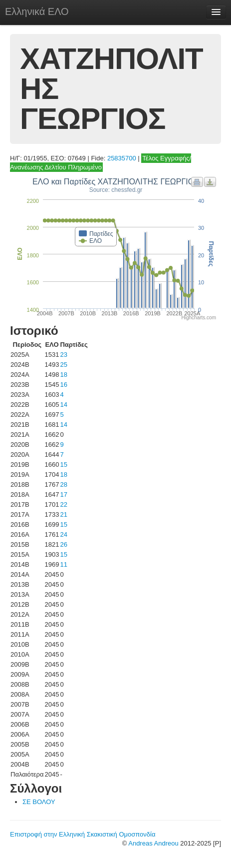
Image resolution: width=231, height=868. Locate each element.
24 (63, 534)
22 (63, 504)
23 (63, 355)
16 (63, 385)
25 (63, 365)
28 (63, 484)
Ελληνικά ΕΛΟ (37, 11)
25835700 (122, 158)
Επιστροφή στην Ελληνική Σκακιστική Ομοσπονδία (83, 834)
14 (63, 405)
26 (63, 544)
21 (63, 514)
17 (63, 494)
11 (63, 564)
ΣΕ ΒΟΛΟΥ (39, 802)
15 (63, 464)
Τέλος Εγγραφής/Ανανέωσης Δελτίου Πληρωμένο (101, 163)
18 (63, 375)
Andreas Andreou (153, 843)
